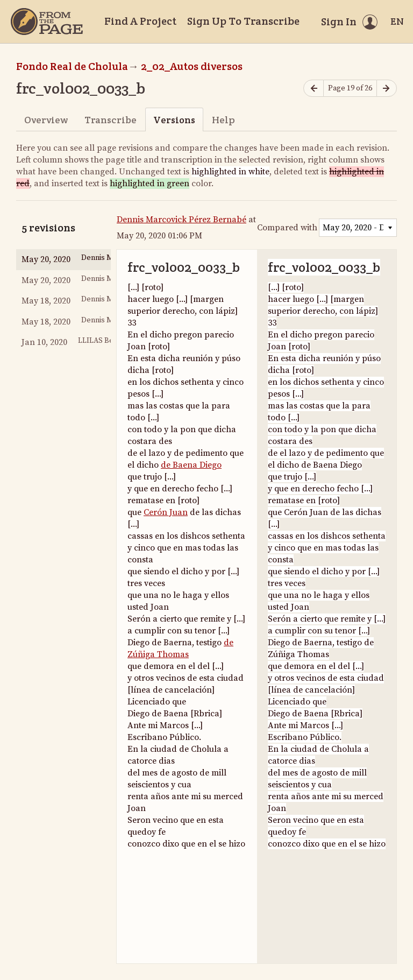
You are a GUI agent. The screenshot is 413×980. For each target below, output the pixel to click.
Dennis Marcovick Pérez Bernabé (181, 220)
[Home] (47, 22)
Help (223, 120)
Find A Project (140, 21)
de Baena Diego (191, 465)
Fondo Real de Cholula (72, 66)
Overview (46, 120)
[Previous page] (314, 89)
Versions (174, 120)
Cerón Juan (166, 512)
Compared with (287, 228)
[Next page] (387, 89)
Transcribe (111, 120)
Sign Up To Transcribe (243, 21)
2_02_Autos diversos (192, 66)
